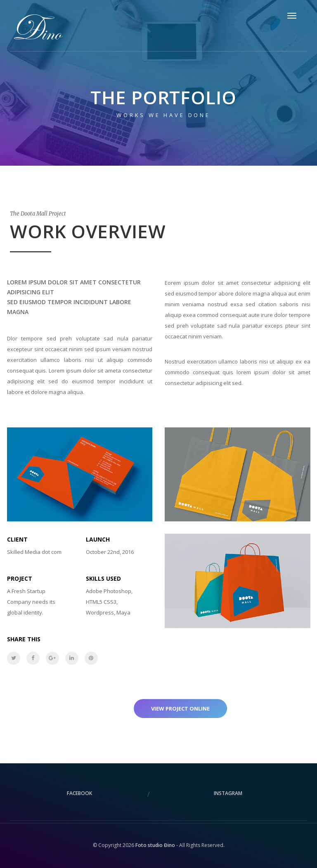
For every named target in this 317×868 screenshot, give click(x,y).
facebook (79, 793)
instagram (228, 793)
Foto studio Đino (155, 845)
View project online (180, 708)
